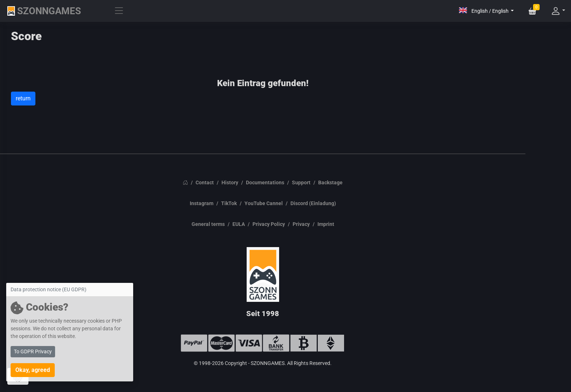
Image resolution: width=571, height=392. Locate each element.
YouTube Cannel (264, 203)
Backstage (330, 182)
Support (301, 182)
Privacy (301, 224)
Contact (205, 182)
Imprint (326, 224)
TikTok (229, 203)
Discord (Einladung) (313, 203)
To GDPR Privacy (33, 351)
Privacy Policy (269, 224)
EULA (239, 224)
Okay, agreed (33, 370)
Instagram (202, 203)
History (230, 182)
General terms (208, 224)
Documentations (265, 182)
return (23, 98)
